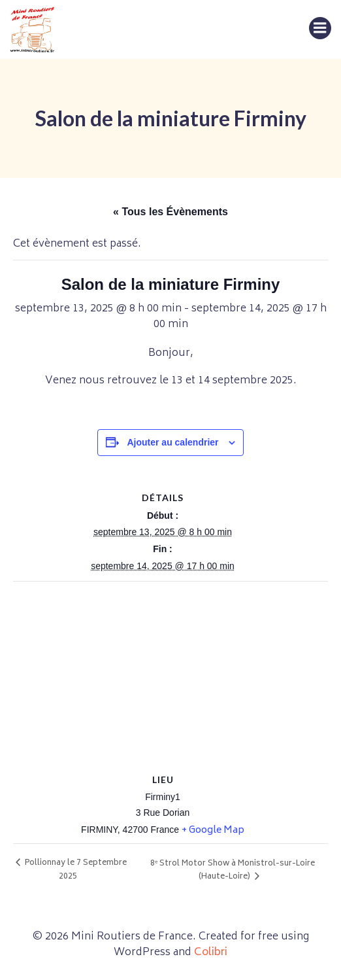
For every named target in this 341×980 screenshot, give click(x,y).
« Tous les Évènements (170, 212)
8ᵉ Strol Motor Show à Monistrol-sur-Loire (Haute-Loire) (233, 870)
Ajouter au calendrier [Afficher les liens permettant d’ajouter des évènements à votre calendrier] (172, 442)
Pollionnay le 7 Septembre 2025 (75, 870)
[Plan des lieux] (170, 676)
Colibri (211, 953)
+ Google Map (213, 831)
